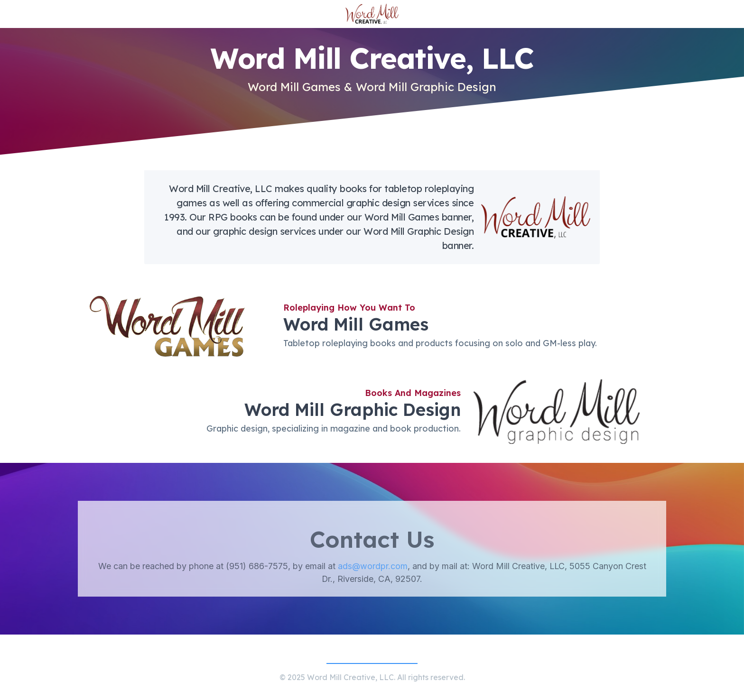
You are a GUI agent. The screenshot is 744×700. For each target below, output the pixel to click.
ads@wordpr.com (373, 576)
